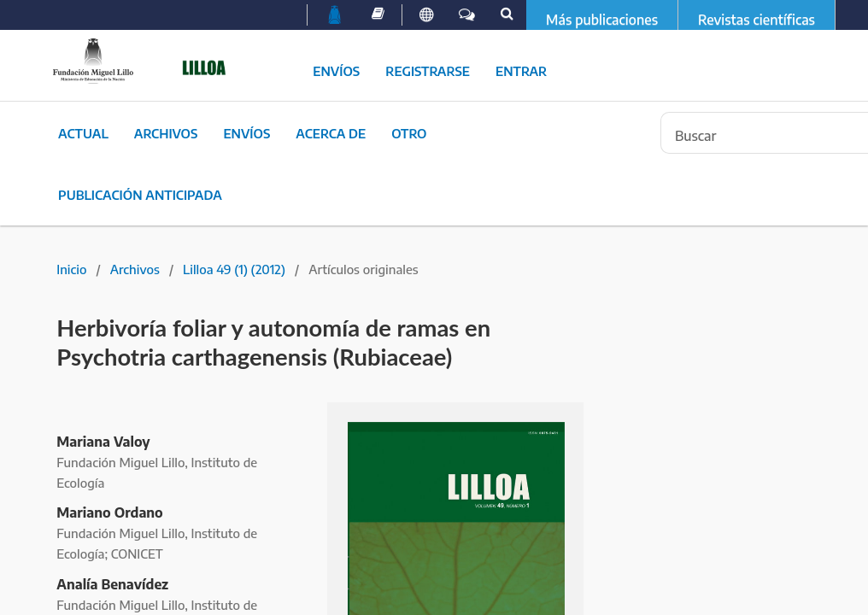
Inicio (71, 269)
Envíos (336, 71)
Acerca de (331, 133)
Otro (409, 133)
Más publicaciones (602, 20)
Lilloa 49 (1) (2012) (234, 269)
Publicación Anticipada (140, 195)
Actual (83, 133)
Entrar (521, 71)
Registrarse (428, 71)
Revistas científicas (757, 20)
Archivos (166, 133)
